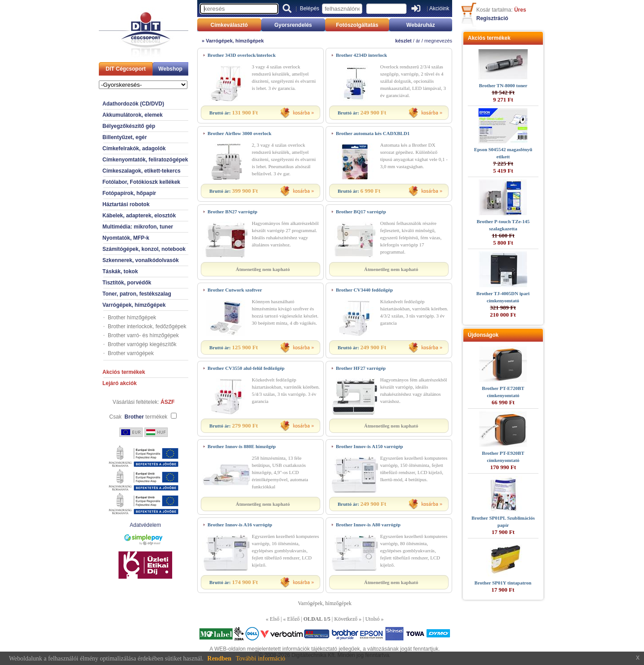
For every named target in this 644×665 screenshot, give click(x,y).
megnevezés (438, 41)
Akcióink (439, 8)
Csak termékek (138, 417)
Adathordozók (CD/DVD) (133, 104)
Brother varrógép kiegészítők (142, 344)
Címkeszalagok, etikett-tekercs (142, 171)
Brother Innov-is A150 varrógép (369, 446)
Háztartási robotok (126, 204)
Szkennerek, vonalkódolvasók (141, 260)
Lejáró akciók (120, 383)
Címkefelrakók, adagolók (134, 148)
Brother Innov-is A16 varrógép (240, 525)
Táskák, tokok (120, 271)
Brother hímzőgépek (132, 318)
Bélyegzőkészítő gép (129, 126)
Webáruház (421, 25)
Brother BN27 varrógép (232, 212)
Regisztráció (492, 18)
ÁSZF (167, 402)
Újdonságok (483, 335)
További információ (261, 659)
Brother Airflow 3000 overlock (239, 133)
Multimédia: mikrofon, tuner (138, 227)
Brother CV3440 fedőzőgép (364, 290)
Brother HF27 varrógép (361, 368)
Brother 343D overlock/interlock (241, 55)
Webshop (170, 69)
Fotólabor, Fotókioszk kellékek (141, 182)
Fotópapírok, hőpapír (129, 193)
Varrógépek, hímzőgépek (134, 305)
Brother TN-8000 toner (503, 85)
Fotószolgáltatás (357, 25)
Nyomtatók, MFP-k (126, 238)
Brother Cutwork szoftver (235, 290)
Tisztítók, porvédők (127, 283)
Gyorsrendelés (293, 25)
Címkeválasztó (229, 25)
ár (418, 41)
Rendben (220, 659)
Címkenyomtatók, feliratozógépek (145, 160)
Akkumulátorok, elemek (133, 115)
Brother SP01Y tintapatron (503, 583)
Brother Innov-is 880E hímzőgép (242, 446)
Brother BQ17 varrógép (361, 212)
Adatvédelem (145, 525)
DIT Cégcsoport (125, 69)
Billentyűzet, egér (125, 137)
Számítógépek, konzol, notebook (144, 249)
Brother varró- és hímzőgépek (143, 335)
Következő (346, 619)
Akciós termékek (124, 372)
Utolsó (373, 619)
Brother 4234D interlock (361, 55)
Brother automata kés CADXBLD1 (373, 133)
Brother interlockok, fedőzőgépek (147, 326)
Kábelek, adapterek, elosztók (139, 216)
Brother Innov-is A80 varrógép (368, 525)
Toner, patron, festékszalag (137, 294)
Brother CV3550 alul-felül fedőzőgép (246, 368)
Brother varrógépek (131, 353)
